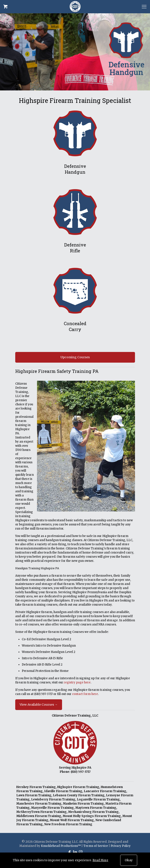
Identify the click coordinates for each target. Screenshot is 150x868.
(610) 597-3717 (43, 694)
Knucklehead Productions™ (61, 846)
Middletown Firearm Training (39, 816)
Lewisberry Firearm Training (53, 799)
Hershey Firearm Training (36, 787)
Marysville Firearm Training (52, 808)
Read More (100, 860)
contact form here (85, 694)
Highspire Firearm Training (78, 787)
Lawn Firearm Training (34, 795)
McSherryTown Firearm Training (41, 812)
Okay (129, 860)
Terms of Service (96, 846)
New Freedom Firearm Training (68, 824)
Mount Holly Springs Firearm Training (92, 816)
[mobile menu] (144, 7)
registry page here (77, 682)
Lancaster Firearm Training (105, 791)
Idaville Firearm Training (63, 791)
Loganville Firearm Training (98, 799)
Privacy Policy (121, 846)
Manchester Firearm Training (39, 804)
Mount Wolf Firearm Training (72, 820)
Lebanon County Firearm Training (79, 795)
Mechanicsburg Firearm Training (93, 812)
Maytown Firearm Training (96, 808)
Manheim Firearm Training (83, 804)
